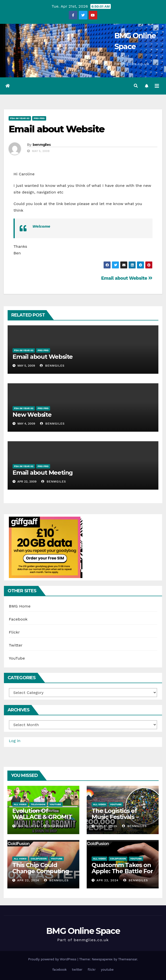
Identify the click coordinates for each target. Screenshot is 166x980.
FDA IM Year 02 (20, 118)
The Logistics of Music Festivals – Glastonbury (115, 817)
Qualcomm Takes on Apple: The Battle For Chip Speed (122, 871)
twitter (77, 970)
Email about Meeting (43, 473)
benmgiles (42, 145)
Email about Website (56, 129)
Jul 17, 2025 (107, 826)
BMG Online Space (83, 931)
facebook (59, 970)
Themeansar (128, 959)
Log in (15, 741)
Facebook (18, 619)
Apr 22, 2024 (28, 880)
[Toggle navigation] (157, 86)
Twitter (16, 645)
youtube (107, 970)
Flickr (14, 632)
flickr (92, 970)
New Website (32, 415)
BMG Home (20, 606)
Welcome (41, 226)
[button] (136, 86)
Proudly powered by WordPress (53, 959)
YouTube (17, 658)
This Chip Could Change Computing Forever (41, 871)
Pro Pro (39, 118)
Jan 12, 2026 (28, 826)
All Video (20, 804)
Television (38, 804)
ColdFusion (39, 859)
